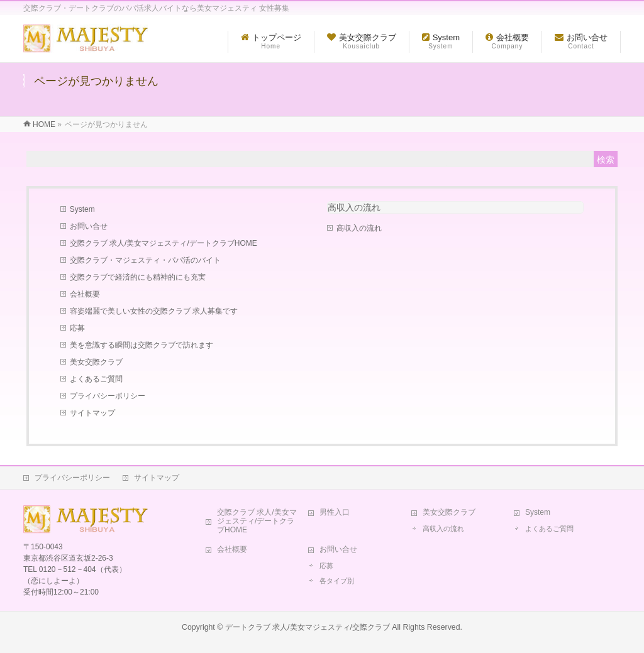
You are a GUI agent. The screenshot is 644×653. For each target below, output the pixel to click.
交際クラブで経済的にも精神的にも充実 (138, 277)
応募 (77, 328)
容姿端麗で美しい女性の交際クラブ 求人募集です (154, 311)
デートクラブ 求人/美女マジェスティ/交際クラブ (308, 627)
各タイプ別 (337, 581)
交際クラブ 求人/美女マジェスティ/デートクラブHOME (164, 243)
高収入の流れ (354, 207)
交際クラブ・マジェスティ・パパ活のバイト (145, 260)
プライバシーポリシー (108, 396)
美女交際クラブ (96, 362)
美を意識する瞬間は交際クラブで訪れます (142, 345)
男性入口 (335, 512)
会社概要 (85, 294)
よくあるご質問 (96, 379)
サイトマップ (92, 413)
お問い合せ (89, 226)
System (82, 209)
